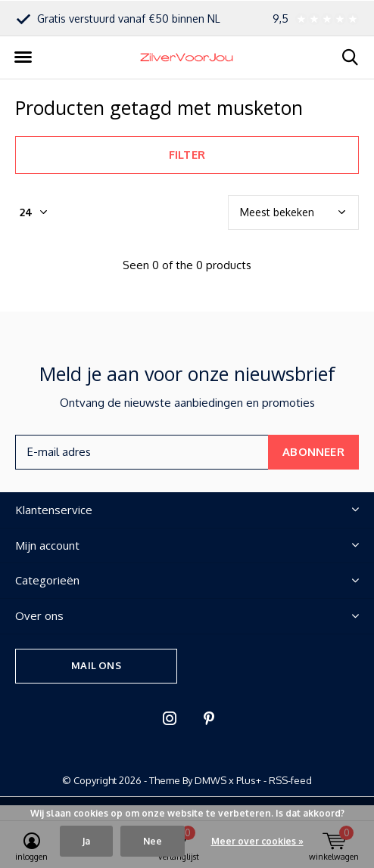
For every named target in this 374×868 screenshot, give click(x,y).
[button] (23, 57)
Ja (86, 841)
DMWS (210, 780)
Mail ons (96, 665)
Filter (187, 155)
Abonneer (313, 452)
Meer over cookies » (257, 841)
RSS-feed (290, 780)
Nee (153, 841)
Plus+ (249, 780)
